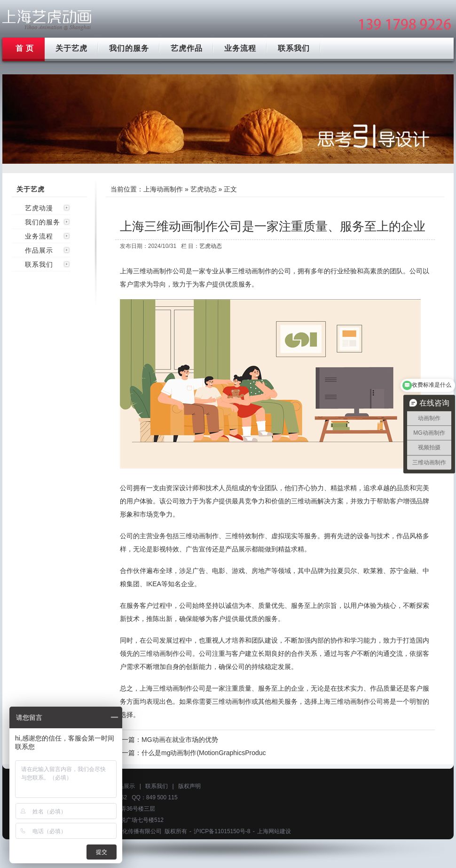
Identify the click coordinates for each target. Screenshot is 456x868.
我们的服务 (129, 48)
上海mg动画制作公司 (47, 20)
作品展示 (39, 250)
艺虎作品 (187, 48)
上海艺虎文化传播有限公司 (128, 831)
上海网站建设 (274, 831)
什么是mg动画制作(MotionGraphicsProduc (204, 753)
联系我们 (294, 48)
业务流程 (240, 48)
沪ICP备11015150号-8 (222, 831)
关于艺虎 (71, 48)
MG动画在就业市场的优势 (180, 740)
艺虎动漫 (39, 208)
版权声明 (189, 786)
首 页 (25, 48)
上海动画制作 (163, 189)
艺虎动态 (204, 189)
